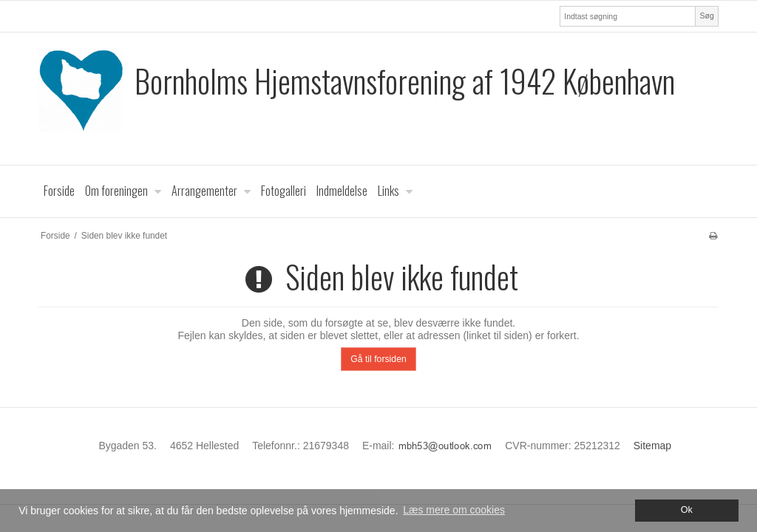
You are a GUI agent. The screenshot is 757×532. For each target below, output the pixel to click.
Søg (706, 16)
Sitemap (652, 446)
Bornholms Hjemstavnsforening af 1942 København (405, 81)
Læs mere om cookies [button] (454, 510)
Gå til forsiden (378, 359)
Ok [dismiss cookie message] (687, 510)
